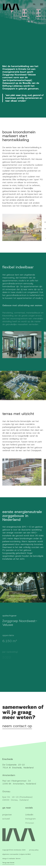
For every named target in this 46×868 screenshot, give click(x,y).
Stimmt (18, 861)
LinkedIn (29, 819)
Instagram (31, 824)
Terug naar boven (8, 864)
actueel (6, 824)
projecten (7, 819)
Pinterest (30, 828)
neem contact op (17, 728)
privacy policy (34, 852)
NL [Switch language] (34, 4)
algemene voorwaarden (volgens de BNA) (17, 856)
